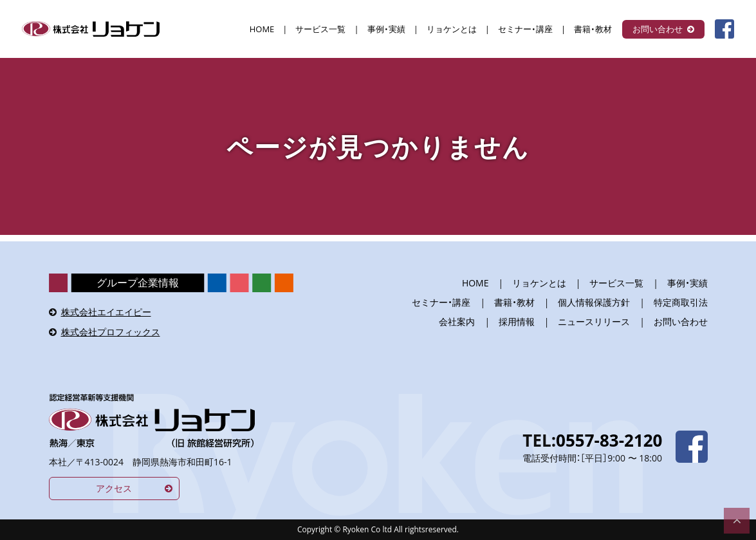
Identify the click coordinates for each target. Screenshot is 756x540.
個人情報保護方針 (594, 302)
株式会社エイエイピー (106, 312)
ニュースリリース (594, 321)
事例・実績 (386, 29)
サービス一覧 (320, 29)
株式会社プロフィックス (111, 332)
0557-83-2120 (609, 440)
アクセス (114, 488)
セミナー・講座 (525, 29)
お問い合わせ (658, 29)
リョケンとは (452, 29)
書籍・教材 (593, 29)
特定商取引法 (681, 302)
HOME (262, 29)
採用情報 (517, 321)
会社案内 (457, 321)
